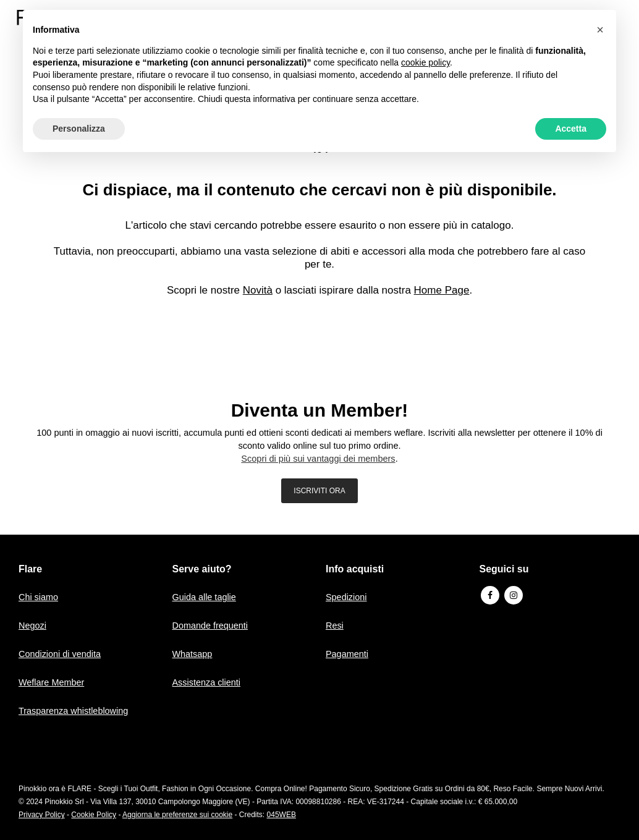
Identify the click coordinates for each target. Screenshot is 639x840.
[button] (600, 30)
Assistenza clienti (208, 682)
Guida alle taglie (206, 597)
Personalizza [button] (79, 129)
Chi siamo (39, 597)
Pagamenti (348, 654)
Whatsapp (193, 654)
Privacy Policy (42, 815)
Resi (335, 625)
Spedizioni (347, 597)
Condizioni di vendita (61, 654)
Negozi (33, 625)
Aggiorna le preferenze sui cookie (177, 815)
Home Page (442, 290)
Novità (258, 290)
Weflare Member (53, 682)
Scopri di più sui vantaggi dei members (318, 459)
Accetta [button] (571, 129)
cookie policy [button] (425, 62)
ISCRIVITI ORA (319, 491)
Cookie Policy (94, 815)
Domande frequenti (212, 625)
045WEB (281, 815)
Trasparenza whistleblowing (76, 711)
